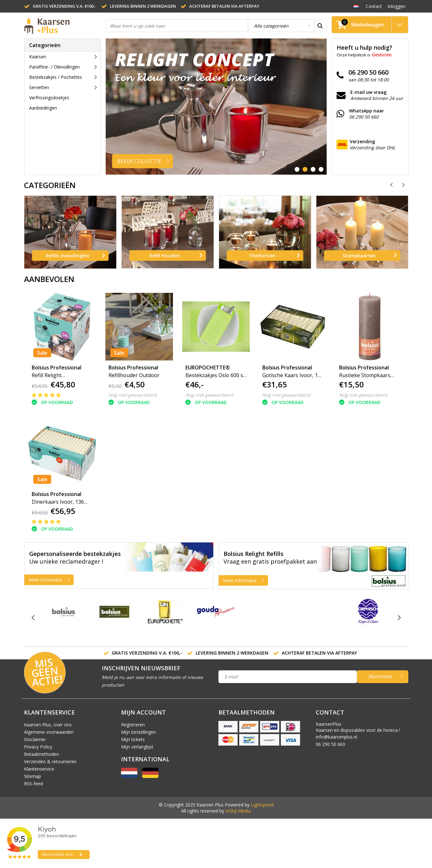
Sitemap (33, 776)
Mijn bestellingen (139, 732)
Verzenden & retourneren (50, 761)
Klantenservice (39, 769)
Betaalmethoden (41, 754)
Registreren (133, 725)
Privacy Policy (38, 747)
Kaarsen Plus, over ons (48, 725)
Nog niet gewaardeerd (133, 395)
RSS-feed (33, 784)
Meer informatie (51, 580)
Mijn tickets (133, 739)
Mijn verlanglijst (137, 747)
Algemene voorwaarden (49, 732)
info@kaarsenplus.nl (336, 737)
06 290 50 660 (330, 744)
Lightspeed (262, 805)
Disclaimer (35, 739)
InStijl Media (238, 811)
